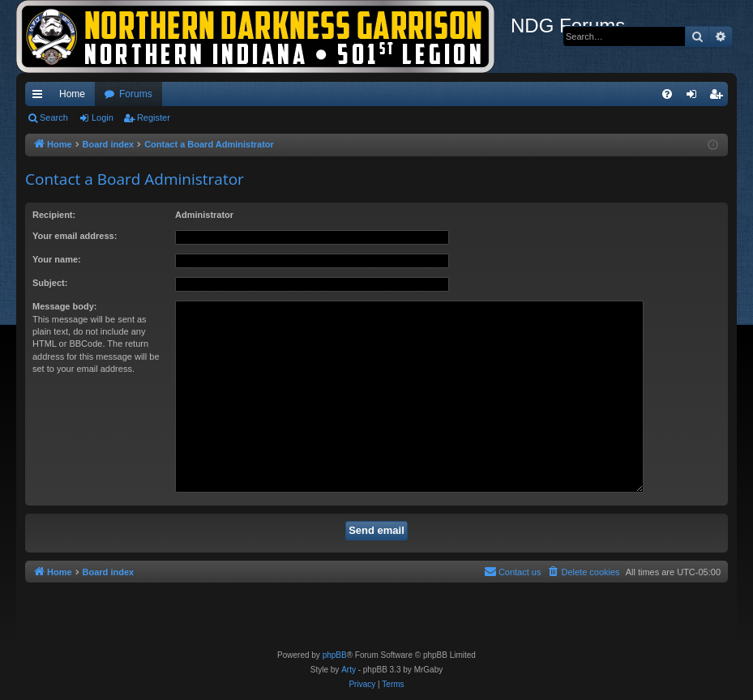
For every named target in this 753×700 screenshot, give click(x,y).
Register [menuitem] (719, 97)
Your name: (57, 259)
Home (72, 94)
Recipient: (54, 215)
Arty (349, 670)
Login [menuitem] (695, 97)
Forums (136, 94)
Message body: (64, 306)
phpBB (335, 655)
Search (54, 117)
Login (103, 117)
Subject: (50, 283)
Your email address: (75, 236)
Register (154, 117)
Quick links (41, 97)
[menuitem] (667, 94)
